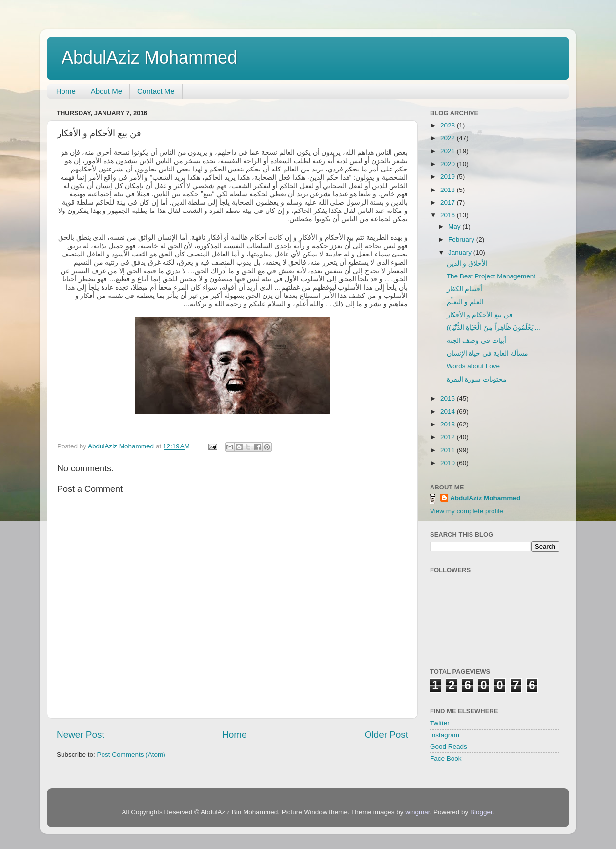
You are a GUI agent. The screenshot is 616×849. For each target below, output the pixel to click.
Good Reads (449, 747)
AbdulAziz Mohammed (149, 57)
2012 (449, 437)
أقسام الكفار (465, 289)
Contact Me (156, 91)
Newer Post (81, 734)
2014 (449, 412)
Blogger (481, 812)
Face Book (446, 758)
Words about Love (473, 366)
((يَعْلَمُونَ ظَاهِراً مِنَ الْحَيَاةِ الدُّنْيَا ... (493, 328)
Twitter (440, 723)
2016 (449, 215)
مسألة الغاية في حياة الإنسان (487, 353)
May (455, 226)
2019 (449, 177)
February (462, 240)
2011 (449, 450)
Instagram (445, 735)
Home (66, 91)
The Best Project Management (491, 276)
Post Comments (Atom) (131, 754)
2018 (449, 190)
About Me (106, 91)
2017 (449, 202)
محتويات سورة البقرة (477, 379)
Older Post (386, 734)
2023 (449, 125)
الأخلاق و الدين (467, 264)
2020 (449, 164)
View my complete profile (467, 511)
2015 (449, 398)
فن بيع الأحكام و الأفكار (480, 315)
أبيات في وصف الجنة (476, 341)
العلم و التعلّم (465, 302)
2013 (449, 424)
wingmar (417, 812)
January (461, 252)
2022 (449, 138)
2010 (449, 463)
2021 (449, 151)
